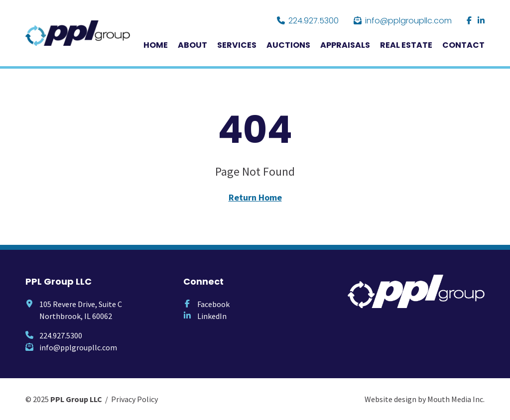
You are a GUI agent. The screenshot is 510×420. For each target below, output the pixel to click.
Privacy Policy (134, 399)
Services (237, 45)
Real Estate (406, 45)
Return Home (255, 197)
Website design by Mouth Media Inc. (425, 399)
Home (156, 45)
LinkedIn (212, 316)
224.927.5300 (308, 21)
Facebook (213, 304)
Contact (463, 45)
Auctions (288, 45)
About (192, 45)
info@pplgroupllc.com (403, 21)
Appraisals (345, 45)
